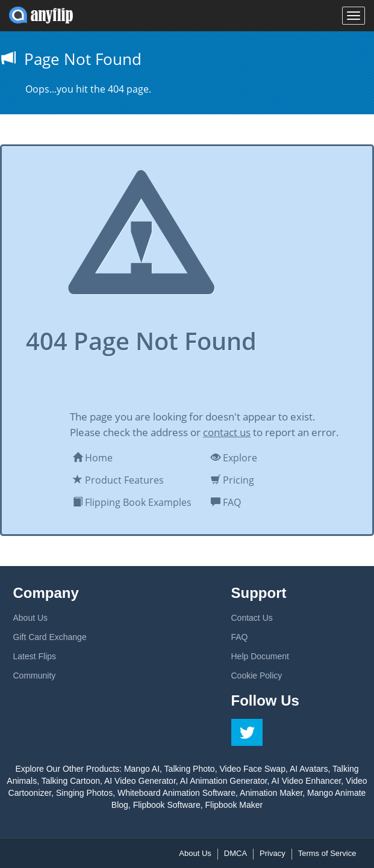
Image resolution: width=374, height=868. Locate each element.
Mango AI (142, 769)
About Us (31, 618)
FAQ (226, 502)
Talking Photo (190, 769)
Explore (234, 458)
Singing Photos (84, 793)
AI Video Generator (140, 781)
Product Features (118, 480)
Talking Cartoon (71, 781)
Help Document (260, 656)
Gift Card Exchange (50, 637)
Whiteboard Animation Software (176, 793)
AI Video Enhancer (307, 781)
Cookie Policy (257, 676)
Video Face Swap (252, 769)
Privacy (273, 853)
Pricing (232, 480)
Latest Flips (35, 656)
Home (93, 458)
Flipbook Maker (234, 805)
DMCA (235, 853)
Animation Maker (271, 793)
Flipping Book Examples (132, 502)
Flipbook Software (167, 805)
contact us (227, 432)
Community (35, 676)
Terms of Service (327, 853)
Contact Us (252, 618)
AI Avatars (309, 769)
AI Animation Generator (224, 781)
